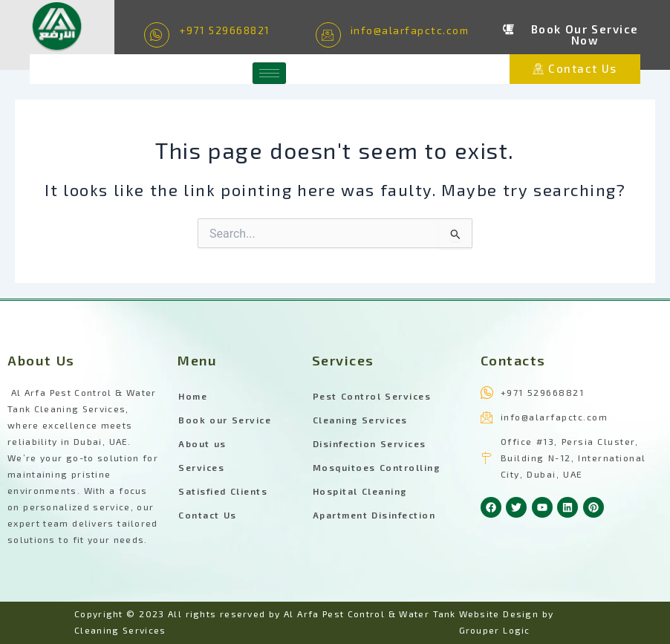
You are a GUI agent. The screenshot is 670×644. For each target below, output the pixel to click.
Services (201, 467)
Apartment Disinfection (374, 515)
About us (202, 443)
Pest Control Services (372, 396)
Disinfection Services (370, 443)
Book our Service (225, 420)
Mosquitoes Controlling (377, 467)
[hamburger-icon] (269, 73)
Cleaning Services (360, 420)
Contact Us (208, 515)
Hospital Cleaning (360, 491)
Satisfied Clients (223, 491)
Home (193, 396)
